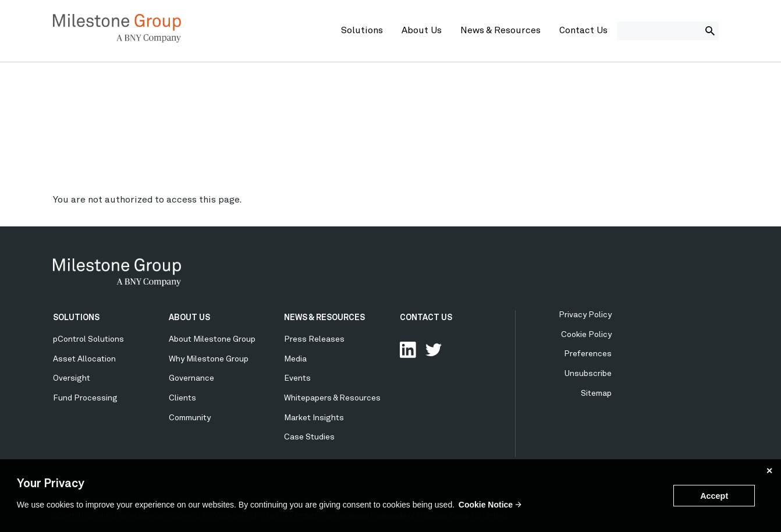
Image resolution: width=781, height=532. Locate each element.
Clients (182, 398)
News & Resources (500, 31)
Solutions (362, 31)
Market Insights (314, 418)
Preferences (588, 354)
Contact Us (583, 31)
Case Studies (309, 437)
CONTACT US (426, 318)
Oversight (72, 378)
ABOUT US (189, 318)
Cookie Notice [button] (486, 505)
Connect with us (408, 350)
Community (190, 418)
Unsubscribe (588, 374)
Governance (191, 378)
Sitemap (596, 393)
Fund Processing (85, 398)
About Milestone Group (212, 339)
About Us (422, 31)
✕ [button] (769, 471)
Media (295, 359)
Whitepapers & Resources (332, 398)
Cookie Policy (586, 335)
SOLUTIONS (76, 318)
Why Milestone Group (209, 359)
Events (297, 378)
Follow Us (434, 350)
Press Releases (314, 339)
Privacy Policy (585, 315)
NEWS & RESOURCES (324, 318)
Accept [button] (714, 496)
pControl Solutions (88, 339)
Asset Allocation (84, 359)
